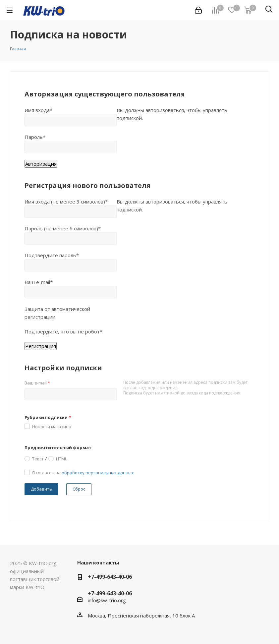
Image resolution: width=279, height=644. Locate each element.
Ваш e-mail (37, 383)
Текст (38, 458)
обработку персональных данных (98, 473)
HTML (61, 458)
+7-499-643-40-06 (110, 577)
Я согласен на (83, 473)
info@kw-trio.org (107, 600)
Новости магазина (52, 427)
